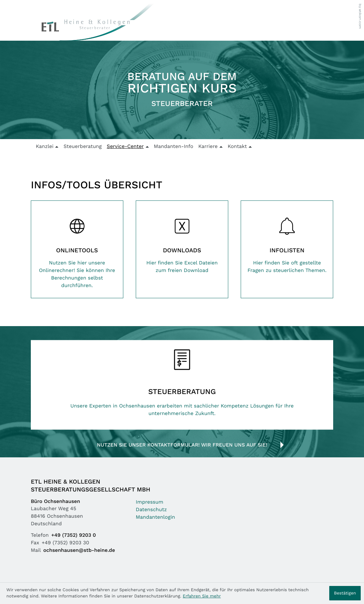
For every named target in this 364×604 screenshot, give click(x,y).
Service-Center (125, 147)
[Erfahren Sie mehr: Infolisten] (287, 242)
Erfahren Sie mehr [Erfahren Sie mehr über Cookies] (202, 596)
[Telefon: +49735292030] (75, 536)
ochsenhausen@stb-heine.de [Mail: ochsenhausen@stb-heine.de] (79, 551)
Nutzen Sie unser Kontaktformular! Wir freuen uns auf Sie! (182, 445)
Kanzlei (45, 147)
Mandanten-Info (173, 147)
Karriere (208, 147)
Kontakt (237, 147)
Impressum (150, 502)
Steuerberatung (83, 147)
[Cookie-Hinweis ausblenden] (345, 593)
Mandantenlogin (155, 518)
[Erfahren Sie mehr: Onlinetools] (77, 249)
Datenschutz (151, 510)
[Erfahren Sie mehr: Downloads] (182, 242)
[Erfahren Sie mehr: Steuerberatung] (182, 385)
